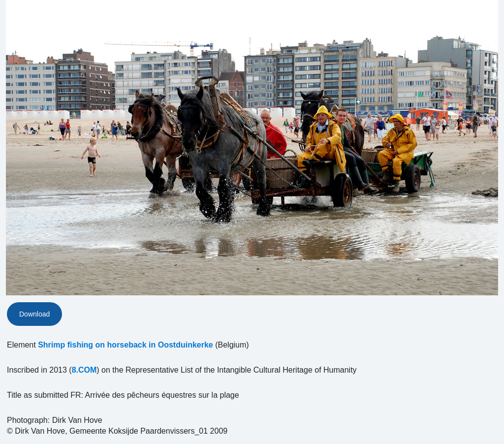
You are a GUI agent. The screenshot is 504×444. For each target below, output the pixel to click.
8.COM (84, 370)
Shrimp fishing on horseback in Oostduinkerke (126, 345)
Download (34, 314)
